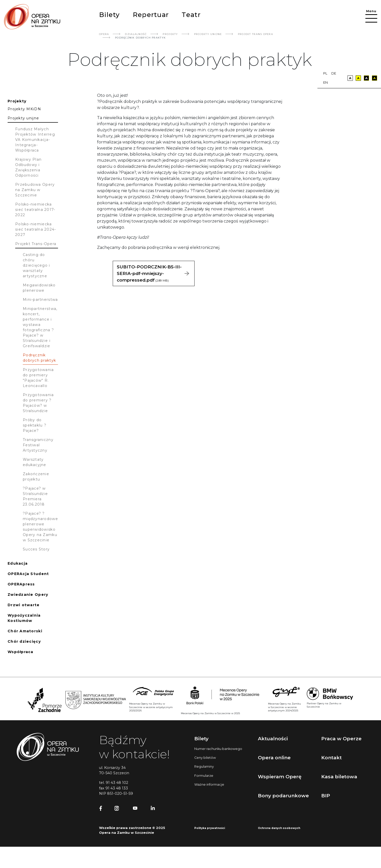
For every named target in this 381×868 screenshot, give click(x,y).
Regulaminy (204, 767)
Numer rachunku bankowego (218, 749)
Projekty (170, 34)
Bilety (109, 15)
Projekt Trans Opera (255, 34)
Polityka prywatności (210, 828)
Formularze (204, 776)
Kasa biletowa (339, 777)
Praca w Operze (341, 738)
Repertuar (151, 15)
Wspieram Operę (280, 777)
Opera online (274, 758)
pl (325, 73)
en (326, 82)
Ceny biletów (205, 758)
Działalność (136, 34)
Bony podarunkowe (283, 796)
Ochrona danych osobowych (279, 828)
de (334, 73)
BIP (326, 796)
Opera (104, 34)
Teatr (191, 15)
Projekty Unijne (208, 34)
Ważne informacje (209, 784)
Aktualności (273, 738)
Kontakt (331, 758)
